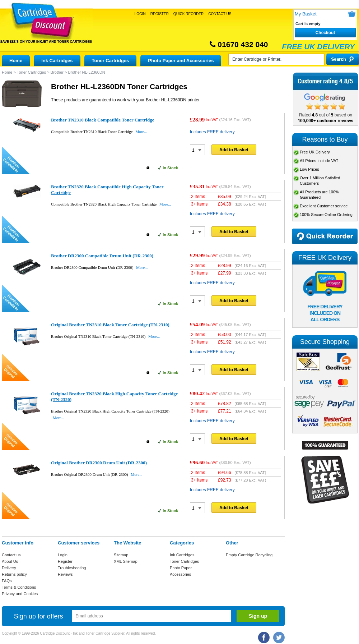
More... (141, 132)
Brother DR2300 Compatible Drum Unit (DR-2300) (102, 256)
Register (160, 14)
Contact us (11, 555)
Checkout (325, 33)
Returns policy (14, 574)
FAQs (7, 581)
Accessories (180, 574)
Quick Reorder (188, 14)
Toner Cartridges (111, 61)
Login (140, 14)
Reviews (65, 574)
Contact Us (220, 14)
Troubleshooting (72, 568)
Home (16, 61)
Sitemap (121, 555)
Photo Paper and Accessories (181, 61)
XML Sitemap (126, 561)
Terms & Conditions (19, 587)
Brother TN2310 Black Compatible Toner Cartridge (103, 120)
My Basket (306, 14)
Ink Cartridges (57, 61)
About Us (10, 561)
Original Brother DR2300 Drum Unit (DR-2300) (99, 463)
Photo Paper (181, 568)
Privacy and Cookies (20, 594)
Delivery (9, 568)
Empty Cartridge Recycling (249, 555)
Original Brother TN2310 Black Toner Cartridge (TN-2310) (110, 325)
